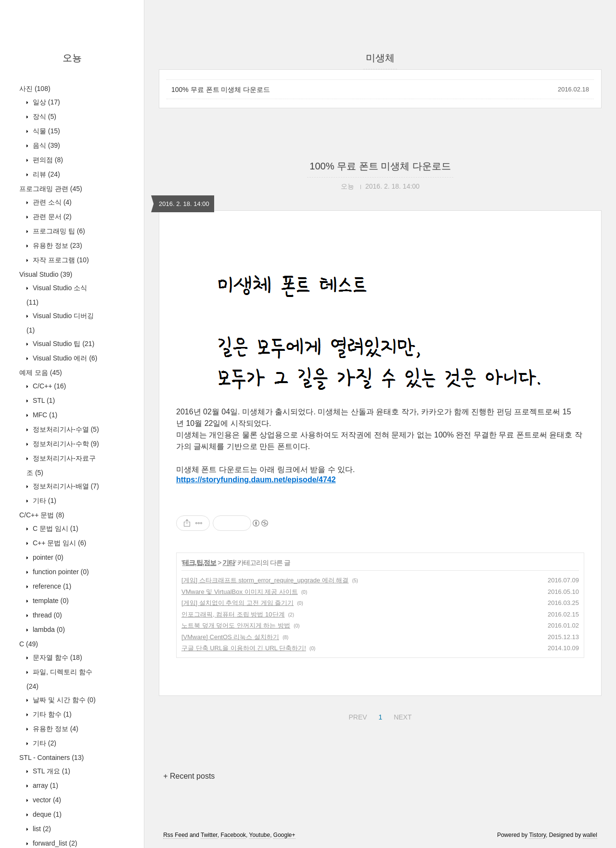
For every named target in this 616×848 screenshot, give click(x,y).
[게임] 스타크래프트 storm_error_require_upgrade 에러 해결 (265, 580)
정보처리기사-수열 (65, 429)
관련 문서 (51, 217)
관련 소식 (51, 202)
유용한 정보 (57, 245)
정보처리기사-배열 (65, 486)
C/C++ (48, 386)
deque (46, 814)
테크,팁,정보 (199, 563)
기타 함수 (51, 714)
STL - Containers (51, 758)
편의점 (47, 160)
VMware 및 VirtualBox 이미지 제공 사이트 (240, 592)
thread (46, 615)
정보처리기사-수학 (65, 444)
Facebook (233, 835)
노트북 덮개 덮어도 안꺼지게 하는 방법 (236, 625)
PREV (356, 716)
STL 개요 (51, 771)
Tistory (537, 835)
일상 (45, 102)
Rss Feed (175, 835)
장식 (44, 116)
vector (46, 800)
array (45, 785)
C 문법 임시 (55, 528)
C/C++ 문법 (42, 515)
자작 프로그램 (60, 260)
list (41, 829)
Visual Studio (46, 274)
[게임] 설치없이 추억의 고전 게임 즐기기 (237, 603)
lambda (48, 630)
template (50, 601)
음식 (45, 145)
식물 (45, 131)
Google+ (284, 835)
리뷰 (45, 174)
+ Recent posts (189, 776)
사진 (35, 89)
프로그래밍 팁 (58, 231)
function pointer (60, 572)
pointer (47, 557)
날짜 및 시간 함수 (63, 700)
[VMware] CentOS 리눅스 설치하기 (230, 637)
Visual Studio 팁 (63, 344)
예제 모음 (41, 373)
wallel (590, 835)
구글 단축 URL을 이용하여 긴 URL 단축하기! (244, 648)
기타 (44, 501)
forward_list (54, 843)
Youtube (260, 835)
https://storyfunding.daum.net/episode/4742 (256, 480)
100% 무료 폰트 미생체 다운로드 (221, 90)
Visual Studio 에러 (64, 358)
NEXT (401, 716)
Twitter (209, 835)
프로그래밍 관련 (51, 189)
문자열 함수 (57, 657)
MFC (44, 415)
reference (51, 586)
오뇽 (72, 58)
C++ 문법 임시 (58, 543)
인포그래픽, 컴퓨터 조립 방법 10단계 (233, 614)
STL (43, 400)
